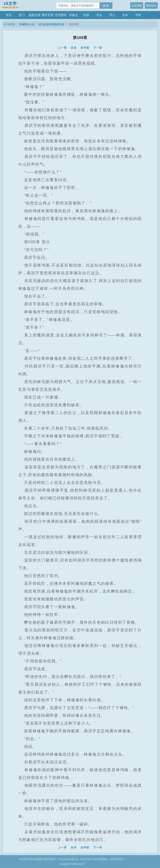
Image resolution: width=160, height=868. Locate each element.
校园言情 (35, 15)
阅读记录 (151, 5)
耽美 (86, 15)
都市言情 (48, 15)
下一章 (98, 48)
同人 (112, 15)
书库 (138, 15)
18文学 (10, 5)
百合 (99, 15)
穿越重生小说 (27, 24)
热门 (22, 15)
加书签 (85, 48)
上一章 (62, 48)
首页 (9, 15)
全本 (125, 15)
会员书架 (137, 5)
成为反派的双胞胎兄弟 (51, 24)
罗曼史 (73, 15)
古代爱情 (61, 15)
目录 (74, 48)
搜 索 (106, 6)
